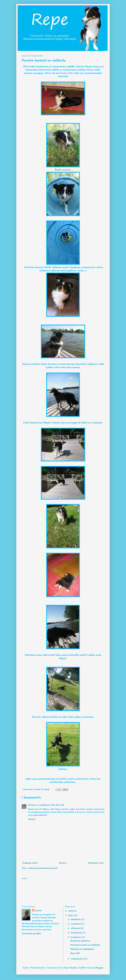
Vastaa (32, 819)
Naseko (73, 968)
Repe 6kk (75, 953)
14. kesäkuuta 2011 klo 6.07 (50, 805)
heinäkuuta (77, 933)
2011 (71, 916)
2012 (71, 911)
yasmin (38, 911)
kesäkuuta (76, 937)
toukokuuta (77, 959)
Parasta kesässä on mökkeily (85, 945)
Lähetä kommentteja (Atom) (43, 868)
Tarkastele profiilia (31, 934)
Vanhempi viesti (96, 863)
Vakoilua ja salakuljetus (82, 949)
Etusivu (63, 863)
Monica (32, 805)
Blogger (99, 968)
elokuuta (76, 928)
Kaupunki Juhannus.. (81, 941)
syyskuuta (76, 924)
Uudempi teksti (30, 863)
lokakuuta (76, 920)
